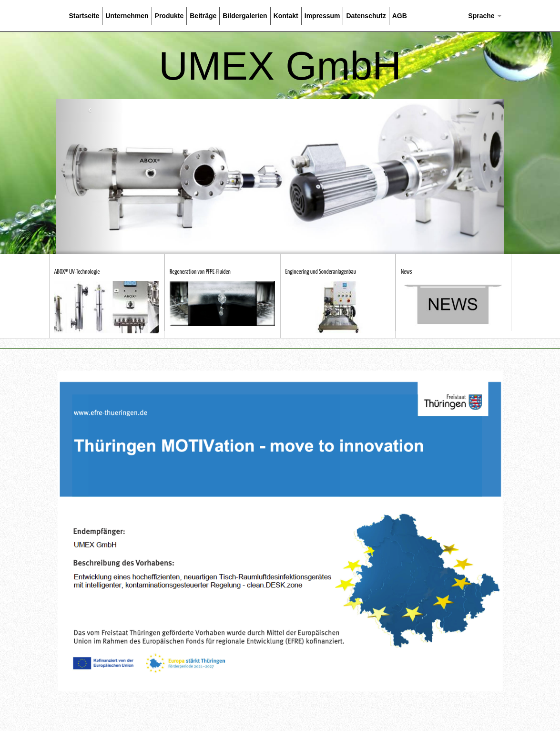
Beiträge (203, 16)
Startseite (84, 16)
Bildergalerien (245, 16)
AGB (400, 16)
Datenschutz (366, 16)
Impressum (322, 16)
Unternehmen (127, 16)
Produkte (169, 16)
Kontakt (286, 16)
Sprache (484, 16)
